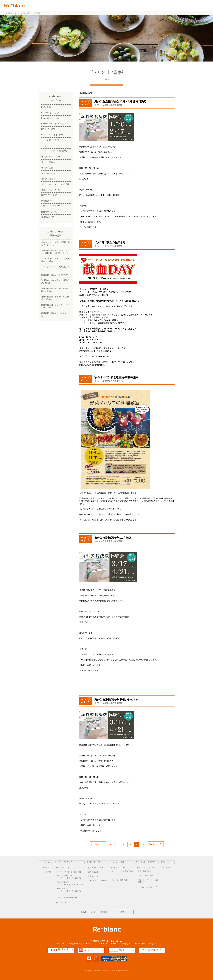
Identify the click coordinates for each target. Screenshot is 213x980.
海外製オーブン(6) (49, 212)
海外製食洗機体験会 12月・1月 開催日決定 (120, 101)
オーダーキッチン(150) (51, 157)
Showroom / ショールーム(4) (54, 124)
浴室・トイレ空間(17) (51, 206)
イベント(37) (47, 146)
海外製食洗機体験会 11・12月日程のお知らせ (55, 298)
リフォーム (172, 5)
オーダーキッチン (96, 5)
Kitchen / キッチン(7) (50, 113)
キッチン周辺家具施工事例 (71, 896)
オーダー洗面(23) (49, 168)
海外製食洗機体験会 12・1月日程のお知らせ (55, 290)
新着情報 (106, 105)
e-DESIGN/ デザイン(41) (52, 135)
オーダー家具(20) (49, 162)
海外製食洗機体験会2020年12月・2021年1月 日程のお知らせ (55, 252)
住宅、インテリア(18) (51, 190)
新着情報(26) (47, 201)
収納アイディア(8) (49, 195)
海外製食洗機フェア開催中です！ (56, 275)
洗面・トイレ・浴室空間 (146, 868)
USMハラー (115, 876)
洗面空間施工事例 (145, 871)
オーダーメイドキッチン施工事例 (69, 872)
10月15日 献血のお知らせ (110, 242)
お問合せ (188, 5)
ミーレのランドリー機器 (97, 881)
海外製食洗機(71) (49, 217)
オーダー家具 (140, 5)
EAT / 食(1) (46, 107)
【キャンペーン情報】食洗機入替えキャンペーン (56, 244)
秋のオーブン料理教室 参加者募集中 (116, 377)
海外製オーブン (117, 381)
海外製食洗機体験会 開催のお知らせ (116, 700)
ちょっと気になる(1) (50, 140)
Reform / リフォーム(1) (51, 118)
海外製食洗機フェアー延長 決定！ (54, 314)
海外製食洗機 (116, 105)
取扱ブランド (61, 902)
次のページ (154, 844)
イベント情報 (46, 872)
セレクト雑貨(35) (49, 179)
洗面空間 (156, 5)
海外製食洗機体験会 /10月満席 (113, 538)
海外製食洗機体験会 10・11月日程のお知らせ (55, 306)
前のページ (99, 844)
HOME (84, 912)
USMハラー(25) (48, 129)
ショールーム (78, 5)
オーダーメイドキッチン (65, 868)
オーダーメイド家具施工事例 (122, 871)
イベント (98, 105)
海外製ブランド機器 (119, 5)
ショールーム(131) (49, 173)
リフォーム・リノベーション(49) (55, 184)
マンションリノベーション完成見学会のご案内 (56, 260)
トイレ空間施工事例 (145, 876)
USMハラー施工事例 (119, 880)
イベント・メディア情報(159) (54, 151)
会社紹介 (94, 912)
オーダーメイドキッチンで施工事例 (71, 883)
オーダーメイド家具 (118, 868)
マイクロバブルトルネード (147, 887)
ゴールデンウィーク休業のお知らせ (56, 268)
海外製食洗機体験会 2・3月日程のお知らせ (55, 282)
